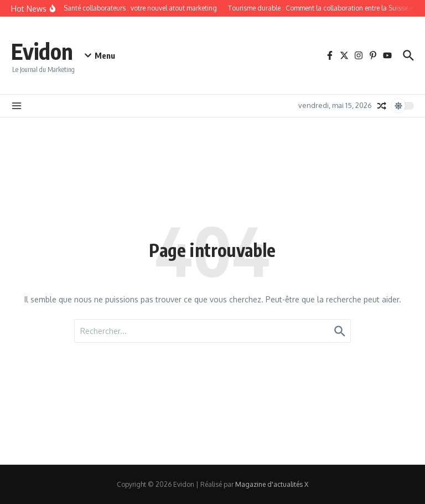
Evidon (42, 51)
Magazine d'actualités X (272, 484)
